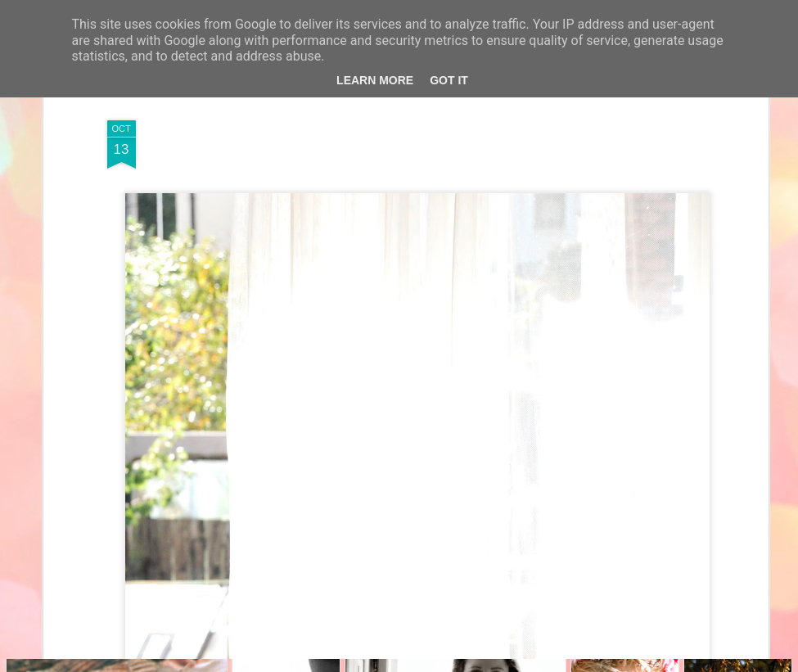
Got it (449, 80)
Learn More (375, 80)
